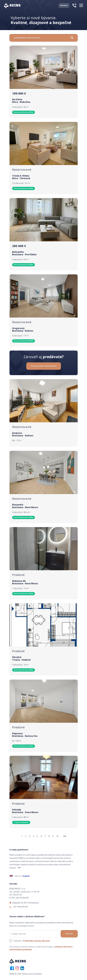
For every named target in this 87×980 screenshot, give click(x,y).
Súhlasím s (32, 941)
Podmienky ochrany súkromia (36, 941)
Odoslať (69, 934)
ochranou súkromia (63, 947)
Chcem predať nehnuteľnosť (44, 366)
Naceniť (64, 5)
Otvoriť (13, 868)
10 (57, 836)
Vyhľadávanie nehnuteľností (44, 38)
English (26, 876)
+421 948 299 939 (20, 907)
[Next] (65, 836)
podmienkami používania (21, 950)
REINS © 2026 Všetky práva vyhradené (26, 974)
